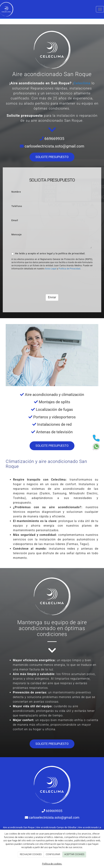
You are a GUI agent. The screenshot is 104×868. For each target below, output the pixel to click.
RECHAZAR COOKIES (31, 854)
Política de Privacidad (69, 269)
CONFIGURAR (53, 854)
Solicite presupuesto (25, 116)
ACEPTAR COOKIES (74, 854)
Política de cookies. (52, 864)
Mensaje (17, 234)
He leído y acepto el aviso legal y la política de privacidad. (48, 254)
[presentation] (39, 280)
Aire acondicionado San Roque (19, 827)
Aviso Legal (51, 269)
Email (15, 220)
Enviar (52, 297)
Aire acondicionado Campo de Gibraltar (56, 827)
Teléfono (17, 206)
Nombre (16, 192)
